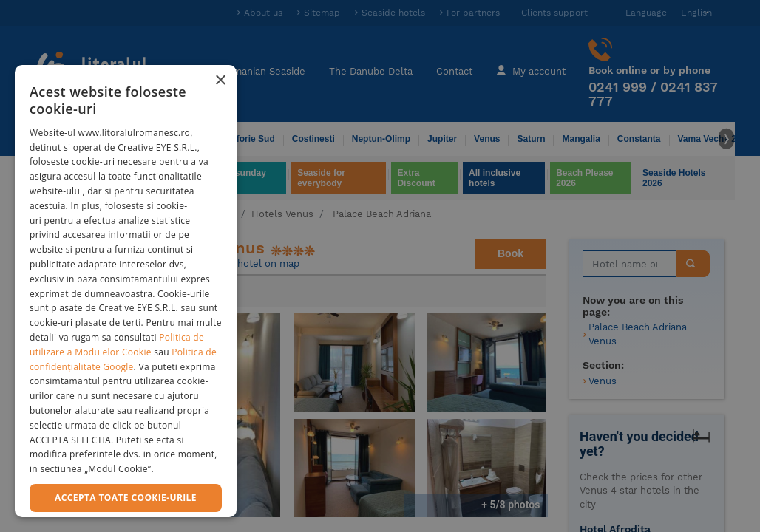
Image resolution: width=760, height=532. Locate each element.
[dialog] (126, 291)
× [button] (220, 81)
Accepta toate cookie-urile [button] (126, 498)
